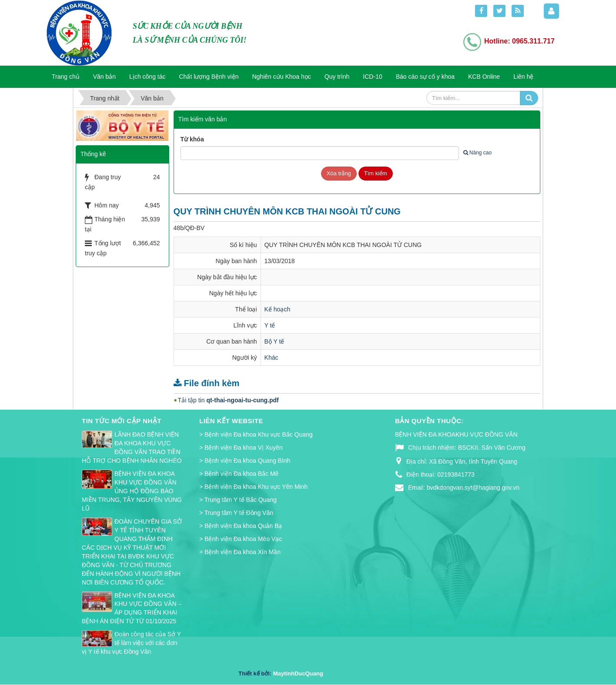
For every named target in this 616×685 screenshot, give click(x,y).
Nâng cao (477, 153)
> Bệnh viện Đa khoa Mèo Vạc (241, 539)
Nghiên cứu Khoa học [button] (281, 77)
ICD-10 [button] (372, 77)
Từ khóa (192, 139)
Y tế (270, 325)
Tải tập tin (228, 400)
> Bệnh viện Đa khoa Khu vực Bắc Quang (256, 434)
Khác (271, 358)
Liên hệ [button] (523, 77)
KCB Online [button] (484, 77)
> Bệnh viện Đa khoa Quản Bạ (241, 526)
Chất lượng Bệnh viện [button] (209, 77)
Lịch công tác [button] (147, 77)
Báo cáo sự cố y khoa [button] (425, 77)
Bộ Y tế (275, 341)
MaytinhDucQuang (298, 673)
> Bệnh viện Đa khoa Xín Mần (240, 552)
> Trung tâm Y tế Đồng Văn (236, 513)
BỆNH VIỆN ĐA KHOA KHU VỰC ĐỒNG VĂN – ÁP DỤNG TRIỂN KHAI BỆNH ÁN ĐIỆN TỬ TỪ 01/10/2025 (132, 608)
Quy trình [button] (337, 77)
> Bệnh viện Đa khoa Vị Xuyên (241, 448)
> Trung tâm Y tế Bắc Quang (238, 500)
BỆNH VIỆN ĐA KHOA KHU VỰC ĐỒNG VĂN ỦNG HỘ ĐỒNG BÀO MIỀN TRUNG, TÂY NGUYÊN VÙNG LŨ (132, 491)
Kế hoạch (278, 309)
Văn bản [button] (104, 77)
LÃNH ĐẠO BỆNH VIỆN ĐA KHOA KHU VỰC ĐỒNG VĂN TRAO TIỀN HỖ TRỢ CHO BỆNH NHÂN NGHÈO (132, 448)
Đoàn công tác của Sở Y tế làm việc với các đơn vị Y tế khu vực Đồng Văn (131, 643)
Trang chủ (66, 77)
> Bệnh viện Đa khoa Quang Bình (245, 461)
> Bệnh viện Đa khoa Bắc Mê (239, 474)
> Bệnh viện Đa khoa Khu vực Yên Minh (253, 487)
